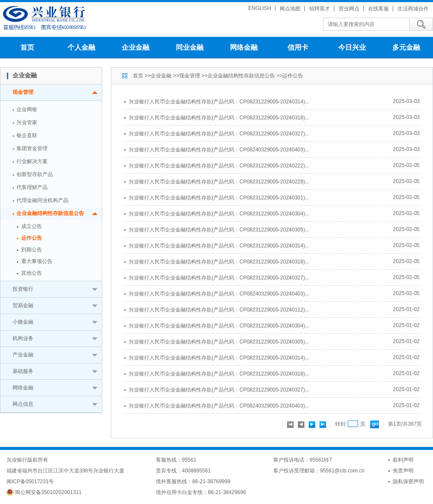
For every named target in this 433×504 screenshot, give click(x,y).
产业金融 (23, 355)
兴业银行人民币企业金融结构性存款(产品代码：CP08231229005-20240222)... (219, 166)
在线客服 (378, 9)
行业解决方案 (32, 161)
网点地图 (290, 9)
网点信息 (23, 404)
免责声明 (403, 471)
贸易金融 (23, 305)
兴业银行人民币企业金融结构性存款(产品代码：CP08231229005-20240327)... (219, 134)
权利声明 (403, 460)
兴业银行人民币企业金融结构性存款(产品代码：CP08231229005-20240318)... (219, 118)
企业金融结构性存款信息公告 (50, 213)
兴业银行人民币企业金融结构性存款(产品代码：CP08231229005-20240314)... (219, 102)
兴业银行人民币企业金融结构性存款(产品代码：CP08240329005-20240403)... (219, 150)
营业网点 (349, 9)
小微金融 (23, 322)
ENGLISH (260, 8)
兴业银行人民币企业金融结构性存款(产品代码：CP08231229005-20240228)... (219, 182)
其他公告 (32, 273)
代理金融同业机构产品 (42, 200)
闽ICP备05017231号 (30, 482)
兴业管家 (27, 122)
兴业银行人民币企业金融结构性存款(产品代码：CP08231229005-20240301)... (219, 198)
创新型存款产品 (35, 174)
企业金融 (136, 47)
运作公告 (32, 238)
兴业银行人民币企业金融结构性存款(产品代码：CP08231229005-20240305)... (219, 230)
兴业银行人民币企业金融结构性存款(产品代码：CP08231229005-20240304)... (219, 214)
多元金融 (406, 47)
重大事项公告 (37, 261)
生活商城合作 (413, 9)
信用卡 (298, 47)
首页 (27, 47)
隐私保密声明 (408, 482)
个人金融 (81, 47)
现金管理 (23, 92)
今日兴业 (352, 47)
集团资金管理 (32, 148)
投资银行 (23, 289)
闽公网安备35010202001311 (48, 492)
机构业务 (23, 338)
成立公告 (32, 226)
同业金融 (190, 47)
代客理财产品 (32, 187)
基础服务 (23, 371)
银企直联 (27, 135)
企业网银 (27, 109)
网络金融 (244, 47)
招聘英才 (320, 9)
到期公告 (32, 250)
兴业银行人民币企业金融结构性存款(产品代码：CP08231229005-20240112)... (219, 310)
